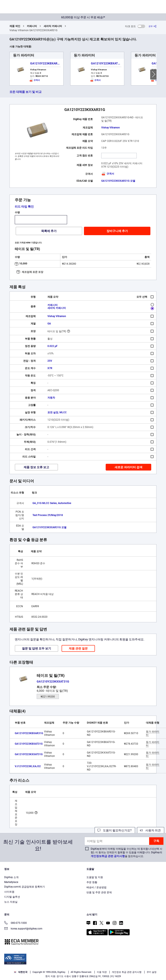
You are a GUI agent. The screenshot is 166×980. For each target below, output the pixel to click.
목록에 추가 (49, 231)
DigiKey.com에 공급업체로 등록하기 (25, 887)
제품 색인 (15, 26)
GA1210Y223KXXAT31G (29, 754)
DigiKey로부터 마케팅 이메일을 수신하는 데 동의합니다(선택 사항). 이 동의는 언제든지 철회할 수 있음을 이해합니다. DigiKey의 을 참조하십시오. (126, 853)
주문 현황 (92, 882)
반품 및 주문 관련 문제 (99, 892)
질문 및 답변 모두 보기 (36, 648)
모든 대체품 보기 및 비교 (26, 92)
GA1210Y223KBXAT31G (107, 63)
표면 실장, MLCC (57, 412)
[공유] (153, 26)
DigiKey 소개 (11, 877)
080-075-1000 (16, 923)
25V (50, 361)
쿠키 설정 (152, 972)
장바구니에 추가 (117, 231)
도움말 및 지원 (95, 877)
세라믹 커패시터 (53, 26)
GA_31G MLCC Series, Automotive (52, 503)
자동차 (51, 398)
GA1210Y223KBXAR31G (47, 63)
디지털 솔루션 (12, 897)
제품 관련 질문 (78, 648)
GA (49, 324)
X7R (50, 368)
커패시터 (32, 26)
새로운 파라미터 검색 (128, 467)
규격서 (108, 174)
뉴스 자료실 (11, 902)
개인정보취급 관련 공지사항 (108, 856)
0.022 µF (53, 346)
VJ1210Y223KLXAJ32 (28, 766)
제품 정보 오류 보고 (36, 467)
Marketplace (11, 882)
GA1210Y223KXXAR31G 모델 (118, 181)
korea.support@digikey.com (23, 929)
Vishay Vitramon (111, 128)
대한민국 (21, 972)
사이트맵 (9, 892)
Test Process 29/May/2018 (48, 515)
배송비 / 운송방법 (96, 887)
